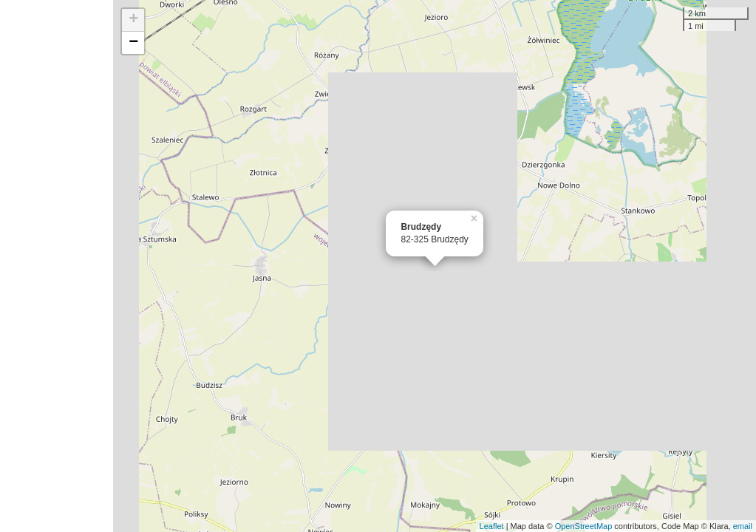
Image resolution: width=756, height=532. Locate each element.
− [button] (133, 43)
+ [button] (133, 20)
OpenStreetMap (584, 526)
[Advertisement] (57, 266)
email (743, 526)
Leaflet (492, 526)
